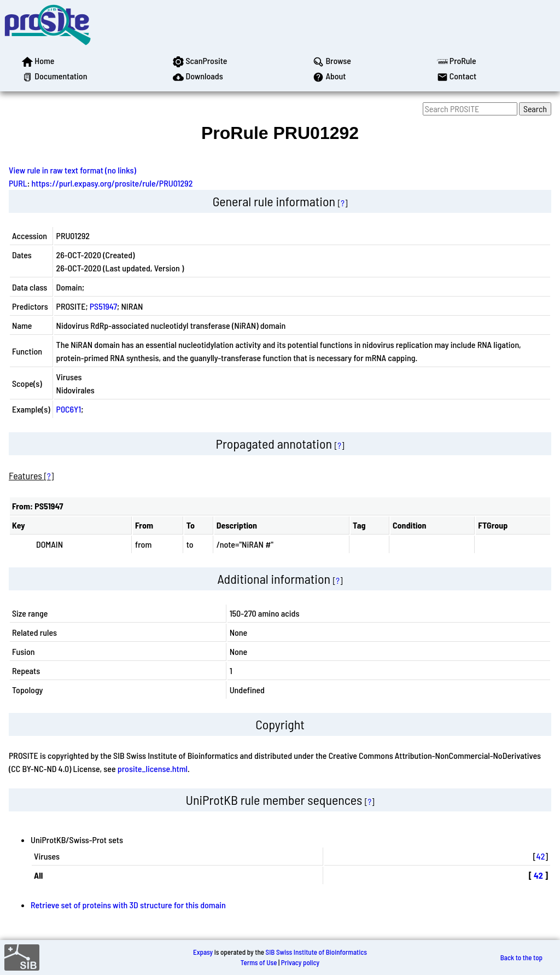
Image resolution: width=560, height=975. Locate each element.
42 (541, 856)
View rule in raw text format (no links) (72, 170)
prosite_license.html (153, 768)
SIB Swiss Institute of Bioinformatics (316, 952)
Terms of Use (259, 962)
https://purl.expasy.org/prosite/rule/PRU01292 (112, 183)
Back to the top (521, 957)
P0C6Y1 (69, 409)
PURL (18, 183)
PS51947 (103, 306)
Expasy (203, 952)
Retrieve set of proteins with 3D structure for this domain (128, 905)
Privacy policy (300, 962)
